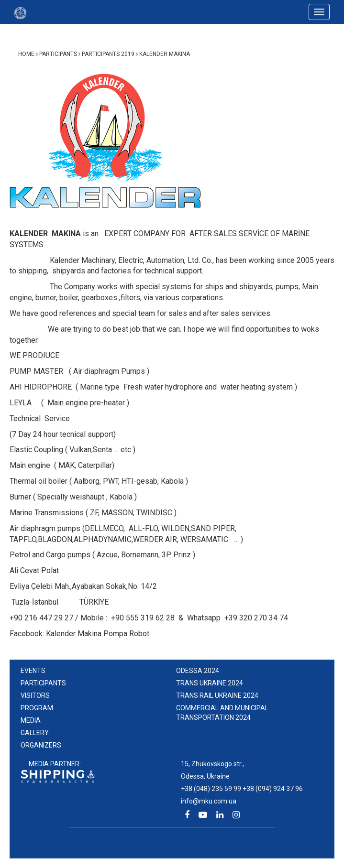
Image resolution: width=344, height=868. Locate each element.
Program (37, 708)
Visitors (35, 695)
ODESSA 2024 (198, 671)
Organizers (41, 745)
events (33, 671)
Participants (43, 683)
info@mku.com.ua (209, 801)
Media (31, 720)
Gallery (35, 733)
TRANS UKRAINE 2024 (210, 683)
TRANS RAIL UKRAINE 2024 (217, 695)
